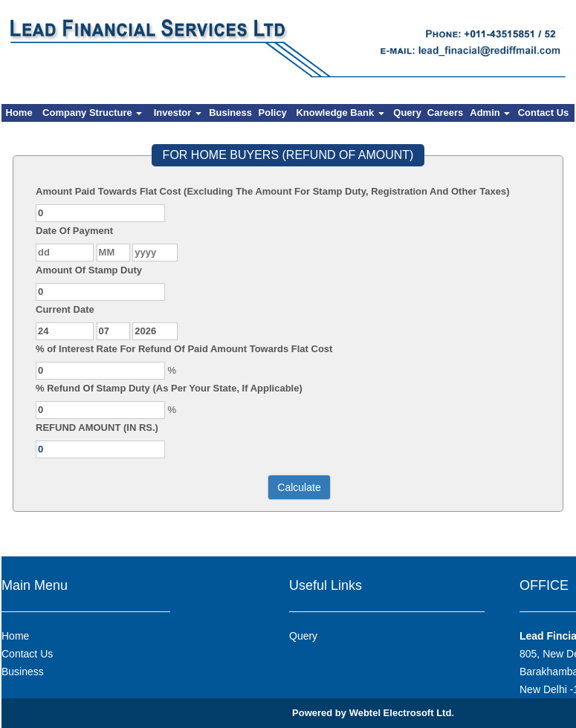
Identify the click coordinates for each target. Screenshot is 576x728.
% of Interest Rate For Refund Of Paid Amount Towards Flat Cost (184, 349)
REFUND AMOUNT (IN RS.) (97, 428)
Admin (490, 113)
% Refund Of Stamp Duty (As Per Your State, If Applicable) (169, 388)
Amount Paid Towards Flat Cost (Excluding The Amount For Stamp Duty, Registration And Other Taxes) (273, 191)
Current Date (65, 309)
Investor (178, 113)
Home (19, 113)
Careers (445, 113)
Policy (273, 113)
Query (407, 113)
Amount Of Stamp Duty (89, 270)
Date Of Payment (74, 231)
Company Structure (92, 113)
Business (230, 113)
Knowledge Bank (340, 113)
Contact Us (544, 113)
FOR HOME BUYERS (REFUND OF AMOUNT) (288, 155)
